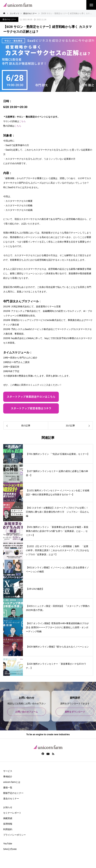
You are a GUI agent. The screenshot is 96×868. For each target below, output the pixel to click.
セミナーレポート (12, 813)
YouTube (8, 844)
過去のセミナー (9, 19)
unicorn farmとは (12, 782)
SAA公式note (10, 849)
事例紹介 (8, 777)
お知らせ (8, 807)
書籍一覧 (8, 788)
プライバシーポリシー (14, 835)
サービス (8, 771)
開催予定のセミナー (13, 793)
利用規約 (8, 829)
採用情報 (8, 824)
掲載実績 (8, 818)
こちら (22, 121)
